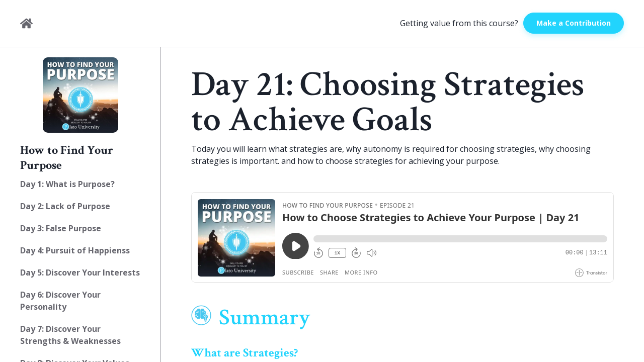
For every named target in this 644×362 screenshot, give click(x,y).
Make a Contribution (574, 23)
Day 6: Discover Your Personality (60, 301)
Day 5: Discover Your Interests (80, 273)
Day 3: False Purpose (61, 228)
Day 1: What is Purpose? (67, 184)
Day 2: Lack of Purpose (65, 206)
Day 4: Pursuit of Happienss (75, 250)
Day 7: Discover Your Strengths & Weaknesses (70, 335)
